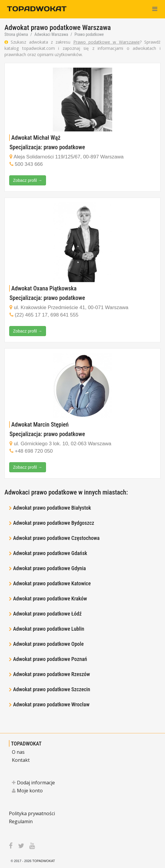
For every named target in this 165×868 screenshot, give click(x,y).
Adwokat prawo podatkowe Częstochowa (56, 538)
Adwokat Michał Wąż (36, 138)
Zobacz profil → (28, 180)
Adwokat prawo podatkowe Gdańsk (50, 553)
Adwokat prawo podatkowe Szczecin (52, 689)
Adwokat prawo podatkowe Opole (48, 644)
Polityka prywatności (32, 813)
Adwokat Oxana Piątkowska (44, 288)
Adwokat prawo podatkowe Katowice (52, 583)
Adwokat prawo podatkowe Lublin (49, 629)
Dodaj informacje (33, 783)
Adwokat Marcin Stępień (40, 425)
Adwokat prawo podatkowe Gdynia (49, 568)
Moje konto (27, 791)
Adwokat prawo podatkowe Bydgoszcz (54, 523)
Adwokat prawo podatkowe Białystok (52, 508)
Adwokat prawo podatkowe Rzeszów (51, 674)
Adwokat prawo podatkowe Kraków (50, 598)
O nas (18, 752)
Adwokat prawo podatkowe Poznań (50, 659)
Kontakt (21, 760)
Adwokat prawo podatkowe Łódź (47, 614)
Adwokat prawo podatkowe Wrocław (51, 704)
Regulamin (21, 821)
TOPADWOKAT (26, 744)
